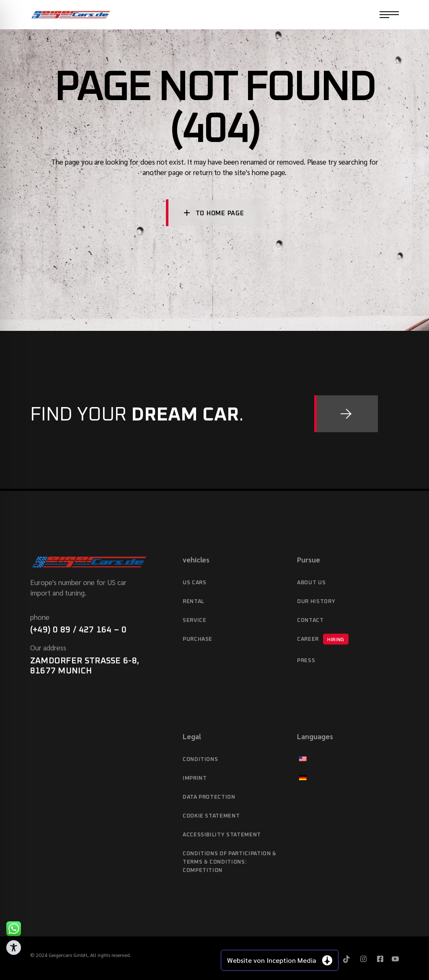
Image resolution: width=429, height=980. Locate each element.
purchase (198, 639)
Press (306, 661)
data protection (209, 797)
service (195, 620)
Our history (316, 602)
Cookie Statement (211, 816)
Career (323, 639)
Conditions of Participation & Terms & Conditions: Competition (230, 862)
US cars (195, 583)
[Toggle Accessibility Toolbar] (14, 948)
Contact (310, 620)
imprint (195, 778)
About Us (311, 583)
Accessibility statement (222, 835)
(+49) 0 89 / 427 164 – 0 (78, 630)
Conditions (200, 759)
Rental (194, 602)
